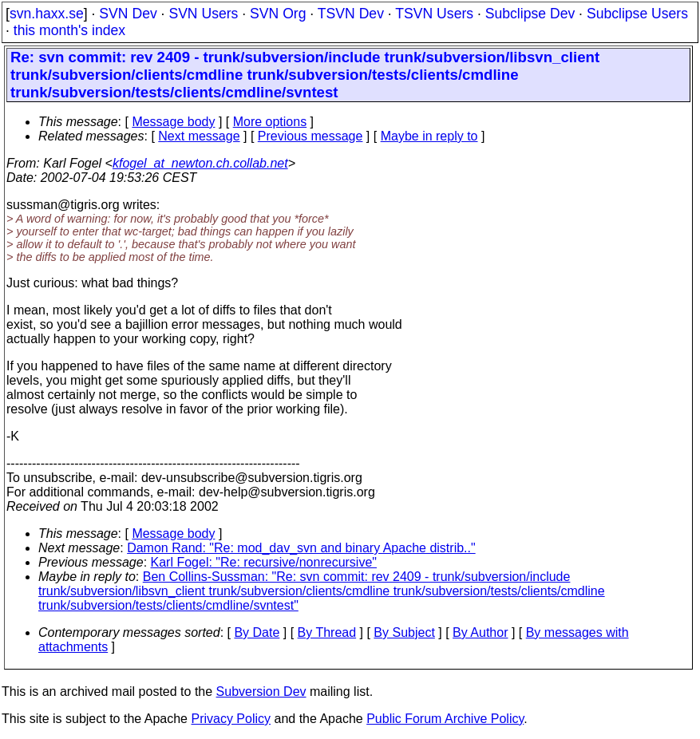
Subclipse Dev (530, 14)
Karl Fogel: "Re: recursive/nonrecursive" (264, 562)
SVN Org (278, 14)
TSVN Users (434, 14)
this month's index (69, 30)
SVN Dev (128, 14)
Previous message (310, 136)
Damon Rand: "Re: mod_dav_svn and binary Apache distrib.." (301, 548)
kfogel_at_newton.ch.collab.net (200, 163)
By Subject (404, 632)
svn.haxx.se (47, 14)
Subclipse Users (637, 14)
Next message (199, 136)
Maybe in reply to (429, 136)
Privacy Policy (231, 719)
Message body (173, 122)
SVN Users (203, 14)
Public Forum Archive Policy (445, 719)
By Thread (327, 632)
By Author (480, 632)
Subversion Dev (261, 692)
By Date (257, 632)
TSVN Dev (351, 14)
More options (270, 122)
